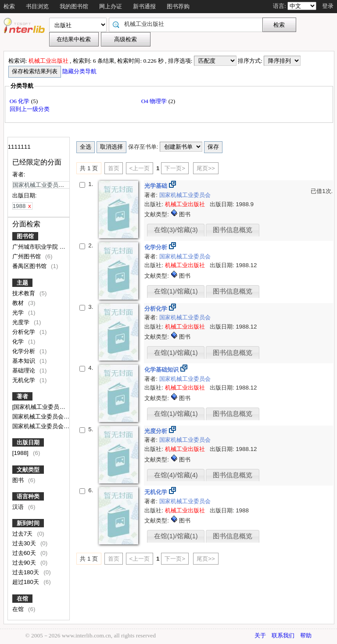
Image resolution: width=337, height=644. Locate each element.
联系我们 (283, 635)
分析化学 (25, 332)
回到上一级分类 (30, 109)
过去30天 (25, 543)
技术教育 (25, 293)
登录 (328, 6)
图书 (19, 480)
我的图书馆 (74, 6)
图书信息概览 (233, 230)
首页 (114, 168)
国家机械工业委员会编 (42, 426)
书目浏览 (37, 6)
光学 (19, 313)
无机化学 (25, 380)
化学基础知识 (162, 370)
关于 (260, 635)
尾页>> (206, 168)
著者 (22, 396)
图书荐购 (178, 6)
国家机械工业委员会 (185, 195)
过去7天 (23, 534)
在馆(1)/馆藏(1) (176, 291)
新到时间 (28, 523)
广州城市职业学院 (36, 247)
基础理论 (25, 370)
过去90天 (25, 563)
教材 (19, 303)
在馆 (22, 599)
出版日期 (28, 442)
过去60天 (25, 553)
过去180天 (27, 572)
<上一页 (140, 168)
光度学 (22, 322)
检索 (9, 6)
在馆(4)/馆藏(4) (176, 475)
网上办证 (111, 6)
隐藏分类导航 (80, 71)
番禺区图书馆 (30, 266)
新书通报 (144, 6)
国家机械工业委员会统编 (45, 417)
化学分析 (25, 351)
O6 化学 (20, 101)
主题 (22, 283)
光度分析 (157, 431)
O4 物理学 (155, 101)
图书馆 (25, 236)
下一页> (175, 168)
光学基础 (157, 186)
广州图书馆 (27, 256)
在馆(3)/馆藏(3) (176, 230)
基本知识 (25, 361)
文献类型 (28, 470)
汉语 (19, 507)
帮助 (306, 635)
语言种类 (28, 496)
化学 (19, 342)
